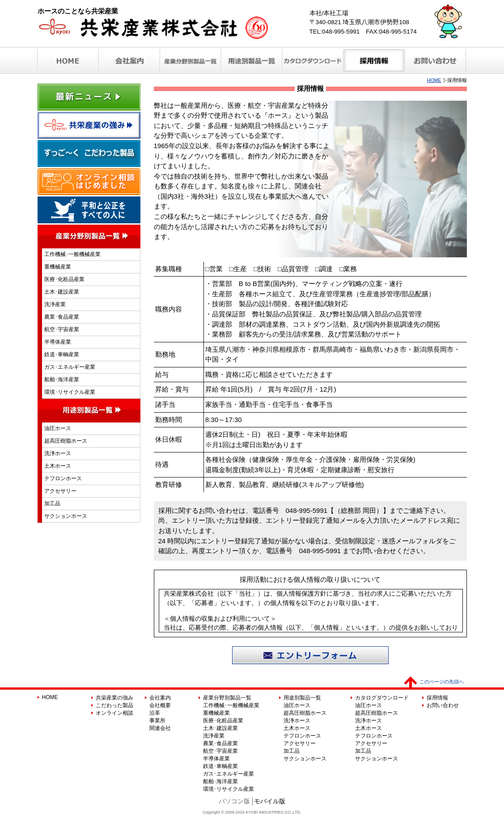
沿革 (155, 713)
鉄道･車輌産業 (62, 354)
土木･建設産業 (62, 292)
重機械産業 (58, 267)
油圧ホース (58, 428)
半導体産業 (58, 342)
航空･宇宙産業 (62, 329)
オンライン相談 (114, 713)
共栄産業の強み (114, 698)
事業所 (157, 721)
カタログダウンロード (382, 698)
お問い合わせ (443, 705)
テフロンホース (63, 478)
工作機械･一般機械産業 (72, 254)
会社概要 (160, 705)
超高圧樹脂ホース (66, 441)
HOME (434, 80)
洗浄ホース (58, 453)
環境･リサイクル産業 (70, 392)
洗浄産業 (55, 304)
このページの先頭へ (442, 682)
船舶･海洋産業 (62, 380)
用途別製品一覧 (302, 698)
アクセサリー (60, 491)
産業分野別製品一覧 (227, 698)
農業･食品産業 (62, 317)
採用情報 (437, 698)
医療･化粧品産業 (64, 279)
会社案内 (160, 698)
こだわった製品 (114, 705)
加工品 (52, 503)
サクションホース (66, 516)
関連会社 (160, 728)
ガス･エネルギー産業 (70, 367)
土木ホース (58, 466)
